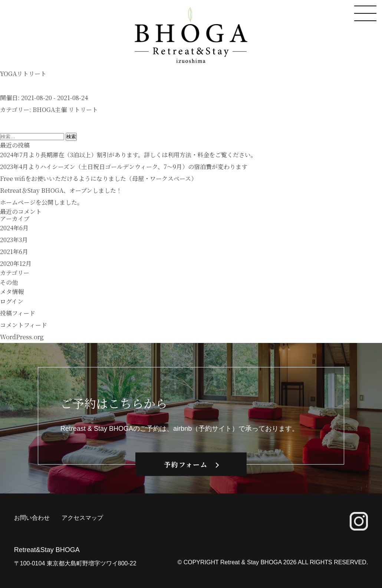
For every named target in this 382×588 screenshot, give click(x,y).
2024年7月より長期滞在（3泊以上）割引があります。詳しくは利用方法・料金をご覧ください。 (128, 155)
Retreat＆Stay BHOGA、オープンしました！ (61, 190)
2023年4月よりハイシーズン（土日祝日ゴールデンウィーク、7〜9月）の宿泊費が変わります (124, 167)
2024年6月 (14, 228)
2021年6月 (14, 252)
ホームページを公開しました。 (42, 202)
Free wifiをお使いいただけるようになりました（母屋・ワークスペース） (98, 179)
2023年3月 (14, 240)
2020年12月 (16, 263)
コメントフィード (24, 325)
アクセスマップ (82, 518)
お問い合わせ (32, 518)
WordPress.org (22, 337)
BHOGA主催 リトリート (65, 110)
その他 (9, 282)
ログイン (12, 301)
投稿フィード (18, 313)
